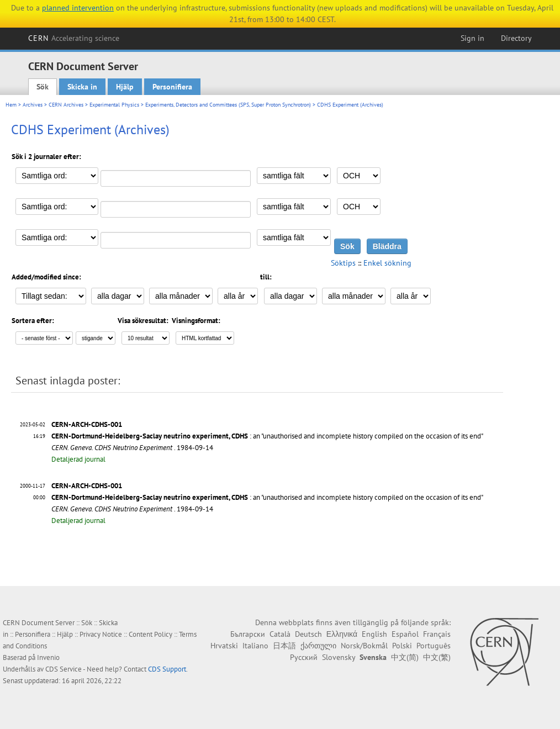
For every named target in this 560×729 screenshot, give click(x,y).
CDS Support (167, 669)
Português (434, 646)
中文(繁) (437, 657)
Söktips (343, 263)
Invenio (48, 657)
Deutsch (308, 634)
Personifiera (172, 87)
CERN (74, 38)
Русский (304, 657)
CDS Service (64, 669)
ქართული (318, 646)
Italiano (255, 646)
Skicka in (82, 87)
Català (280, 634)
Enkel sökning (387, 263)
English (374, 634)
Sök (43, 87)
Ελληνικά (342, 634)
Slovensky (339, 657)
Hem (11, 105)
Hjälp (125, 87)
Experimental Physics (114, 105)
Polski (402, 646)
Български (248, 634)
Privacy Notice (101, 634)
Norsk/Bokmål (364, 646)
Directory (516, 38)
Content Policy (150, 634)
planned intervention (78, 8)
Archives (33, 105)
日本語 (284, 646)
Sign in (472, 38)
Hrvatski (224, 646)
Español (405, 634)
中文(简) (405, 657)
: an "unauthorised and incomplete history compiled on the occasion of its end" (267, 436)
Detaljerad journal (78, 459)
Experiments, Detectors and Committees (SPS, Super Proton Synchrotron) (228, 105)
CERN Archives (66, 105)
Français (437, 634)
